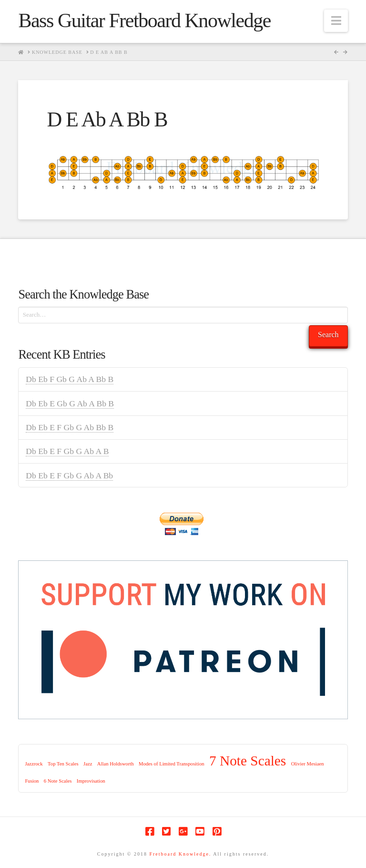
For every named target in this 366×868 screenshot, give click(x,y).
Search (328, 335)
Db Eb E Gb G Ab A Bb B (70, 403)
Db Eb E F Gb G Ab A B (67, 451)
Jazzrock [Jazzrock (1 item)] (34, 764)
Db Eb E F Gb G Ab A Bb (69, 475)
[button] (336, 21)
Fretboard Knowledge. (180, 854)
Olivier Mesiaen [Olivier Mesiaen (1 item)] (308, 764)
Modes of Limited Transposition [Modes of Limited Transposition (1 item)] (172, 764)
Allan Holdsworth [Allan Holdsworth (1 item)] (116, 764)
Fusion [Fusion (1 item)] (32, 781)
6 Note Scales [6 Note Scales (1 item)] (58, 781)
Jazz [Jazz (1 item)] (88, 764)
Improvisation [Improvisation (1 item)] (91, 781)
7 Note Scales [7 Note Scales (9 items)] (248, 761)
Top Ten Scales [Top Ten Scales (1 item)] (63, 764)
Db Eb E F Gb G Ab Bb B (70, 427)
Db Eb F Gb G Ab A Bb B (70, 379)
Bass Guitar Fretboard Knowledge (144, 21)
